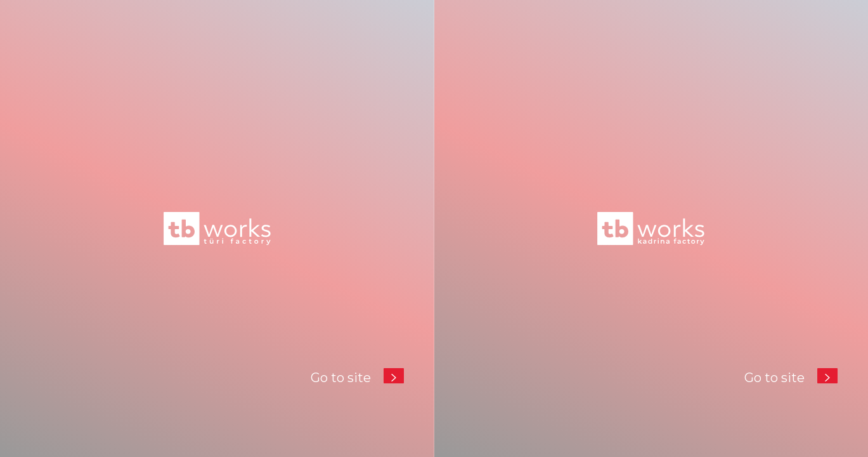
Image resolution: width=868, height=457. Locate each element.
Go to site (357, 375)
